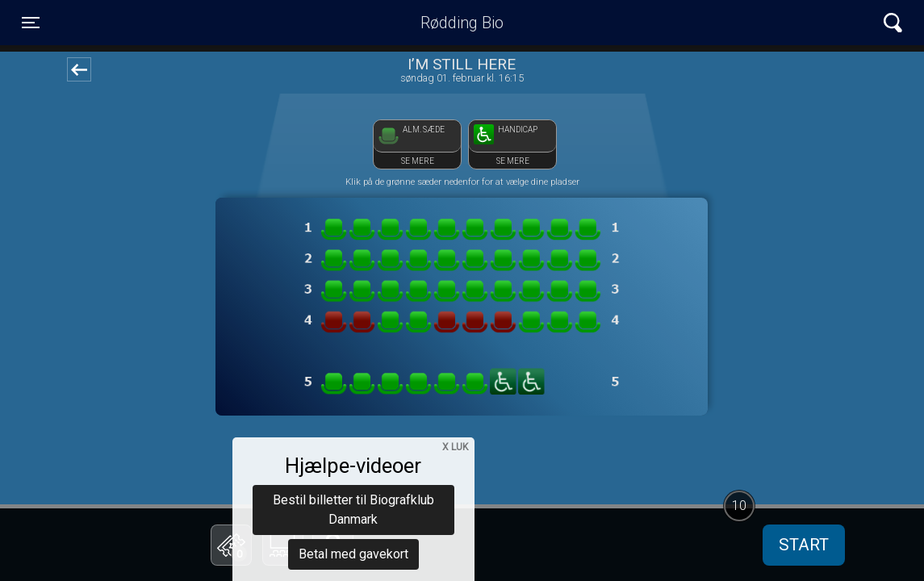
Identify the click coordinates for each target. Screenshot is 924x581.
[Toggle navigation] (31, 23)
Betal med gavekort (353, 464)
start (804, 545)
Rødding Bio (462, 23)
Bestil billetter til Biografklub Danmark (353, 420)
